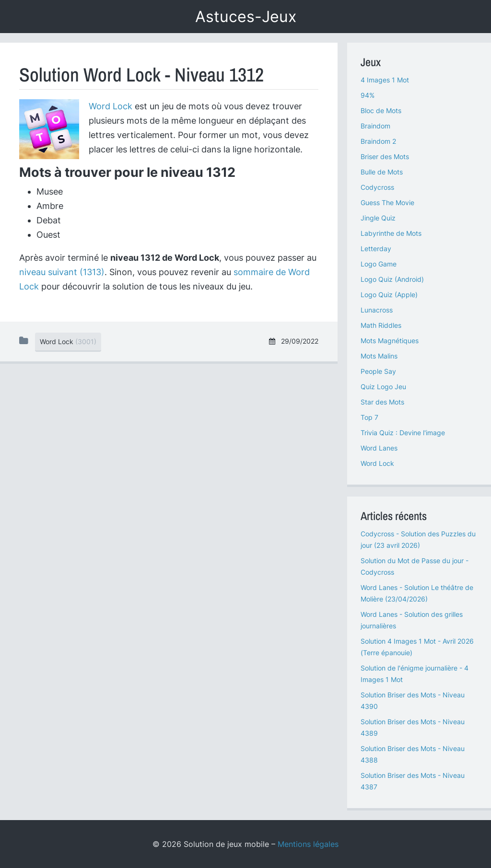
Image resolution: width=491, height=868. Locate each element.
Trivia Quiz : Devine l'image (403, 433)
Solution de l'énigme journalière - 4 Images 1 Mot (415, 674)
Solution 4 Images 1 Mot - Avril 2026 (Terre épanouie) (417, 647)
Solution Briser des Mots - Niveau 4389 (413, 727)
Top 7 (369, 417)
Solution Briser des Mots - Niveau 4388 (413, 754)
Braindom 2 (378, 141)
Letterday (376, 249)
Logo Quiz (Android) (392, 279)
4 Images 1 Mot (385, 80)
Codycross (377, 187)
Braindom (375, 126)
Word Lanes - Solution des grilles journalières (412, 620)
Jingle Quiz (378, 218)
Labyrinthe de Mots (391, 233)
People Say (378, 371)
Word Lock (111, 106)
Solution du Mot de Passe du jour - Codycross (415, 566)
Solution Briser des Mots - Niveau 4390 (413, 700)
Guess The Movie (387, 203)
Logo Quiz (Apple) (389, 295)
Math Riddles (381, 325)
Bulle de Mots (382, 172)
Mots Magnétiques (390, 341)
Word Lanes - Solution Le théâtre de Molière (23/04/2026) (417, 593)
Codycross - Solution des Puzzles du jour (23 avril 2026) (418, 539)
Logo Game (379, 264)
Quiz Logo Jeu (383, 387)
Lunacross (377, 310)
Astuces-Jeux (246, 17)
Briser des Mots (385, 156)
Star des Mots (382, 402)
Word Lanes (379, 448)
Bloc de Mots (381, 110)
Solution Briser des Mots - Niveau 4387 (413, 781)
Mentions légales (308, 844)
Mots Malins (379, 356)
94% (368, 95)
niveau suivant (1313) (62, 272)
